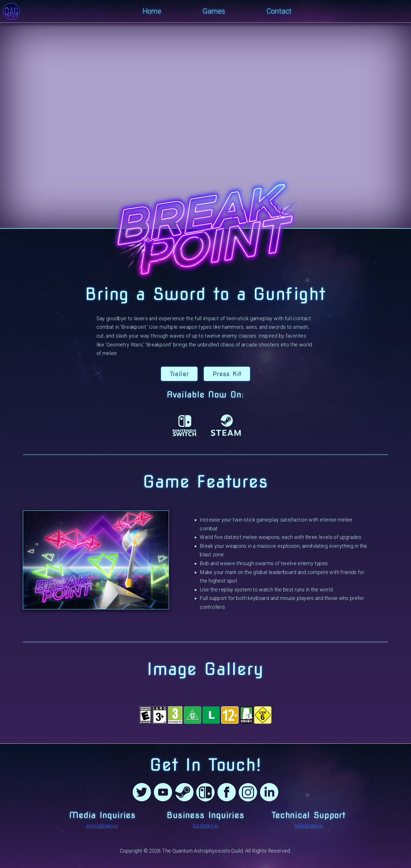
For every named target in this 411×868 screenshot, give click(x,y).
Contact (279, 11)
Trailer (179, 374)
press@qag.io (102, 826)
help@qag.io (309, 826)
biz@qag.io (206, 826)
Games (214, 11)
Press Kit (227, 374)
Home (152, 11)
